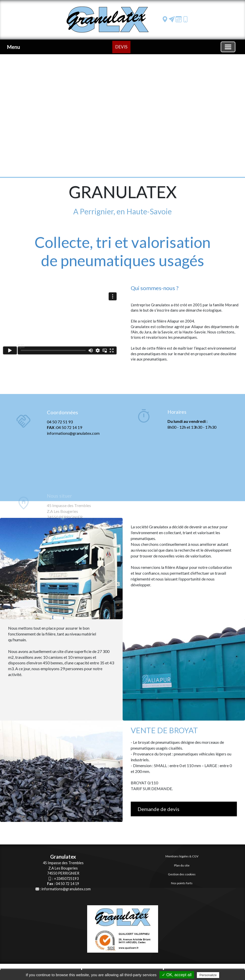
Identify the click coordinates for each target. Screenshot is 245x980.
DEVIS (121, 46)
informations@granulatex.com (66, 889)
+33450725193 (66, 879)
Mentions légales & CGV (182, 856)
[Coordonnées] (24, 446)
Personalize (208, 975)
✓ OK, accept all (177, 975)
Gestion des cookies (182, 874)
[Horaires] (144, 417)
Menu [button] (14, 47)
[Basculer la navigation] (228, 47)
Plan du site (182, 865)
